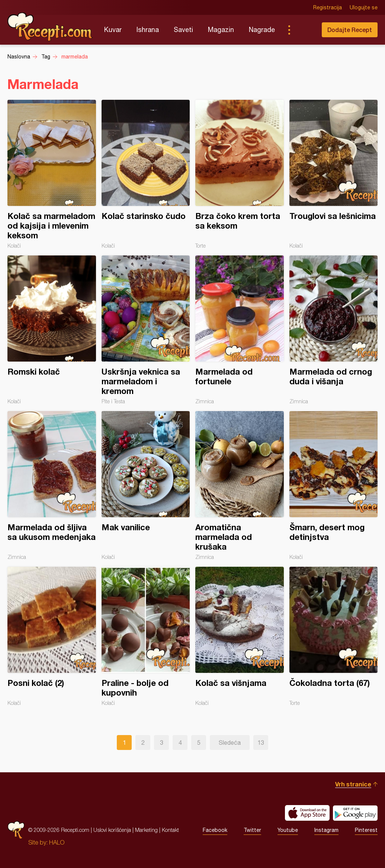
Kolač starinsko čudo (146, 174)
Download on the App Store (307, 813)
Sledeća (230, 743)
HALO (57, 842)
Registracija (328, 7)
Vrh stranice (353, 784)
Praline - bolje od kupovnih (146, 636)
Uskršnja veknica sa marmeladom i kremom (146, 330)
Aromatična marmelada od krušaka (240, 486)
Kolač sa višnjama (240, 636)
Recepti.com (50, 27)
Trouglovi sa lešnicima (334, 174)
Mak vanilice (146, 486)
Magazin (221, 30)
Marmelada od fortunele (240, 330)
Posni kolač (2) (52, 636)
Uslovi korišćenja (112, 830)
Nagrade (262, 30)
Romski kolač (52, 330)
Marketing (146, 830)
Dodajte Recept (350, 30)
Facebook (215, 830)
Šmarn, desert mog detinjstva (334, 486)
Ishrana (148, 30)
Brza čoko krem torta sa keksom (240, 174)
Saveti (183, 30)
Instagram (326, 830)
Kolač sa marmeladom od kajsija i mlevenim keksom (52, 174)
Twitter (252, 830)
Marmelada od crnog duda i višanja (334, 330)
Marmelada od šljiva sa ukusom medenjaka (52, 486)
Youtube (288, 830)
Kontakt (170, 830)
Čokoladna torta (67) (334, 636)
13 (261, 743)
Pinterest (366, 830)
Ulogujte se (364, 7)
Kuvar (113, 30)
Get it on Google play (355, 813)
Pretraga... (304, 30)
